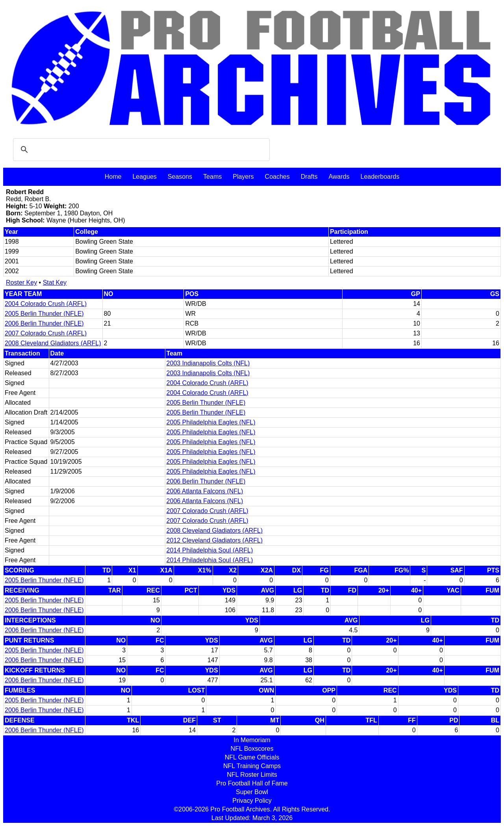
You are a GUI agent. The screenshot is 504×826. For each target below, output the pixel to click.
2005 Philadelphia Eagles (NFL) (211, 422)
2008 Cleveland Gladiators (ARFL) (53, 343)
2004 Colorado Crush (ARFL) (46, 304)
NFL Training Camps (252, 766)
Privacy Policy (252, 801)
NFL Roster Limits (252, 775)
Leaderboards (380, 177)
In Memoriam (252, 740)
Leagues (144, 177)
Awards (339, 177)
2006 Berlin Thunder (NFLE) (44, 323)
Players (243, 177)
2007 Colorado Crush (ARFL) (46, 333)
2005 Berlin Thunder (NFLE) (44, 314)
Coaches (277, 177)
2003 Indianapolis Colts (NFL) (208, 363)
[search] (140, 150)
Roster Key (21, 282)
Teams (212, 177)
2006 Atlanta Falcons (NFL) (205, 491)
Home (113, 177)
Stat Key (55, 282)
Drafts (309, 177)
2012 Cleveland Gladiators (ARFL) (215, 540)
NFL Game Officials (252, 757)
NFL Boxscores (252, 749)
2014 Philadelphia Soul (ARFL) (210, 550)
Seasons (180, 177)
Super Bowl (252, 792)
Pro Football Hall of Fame (252, 783)
